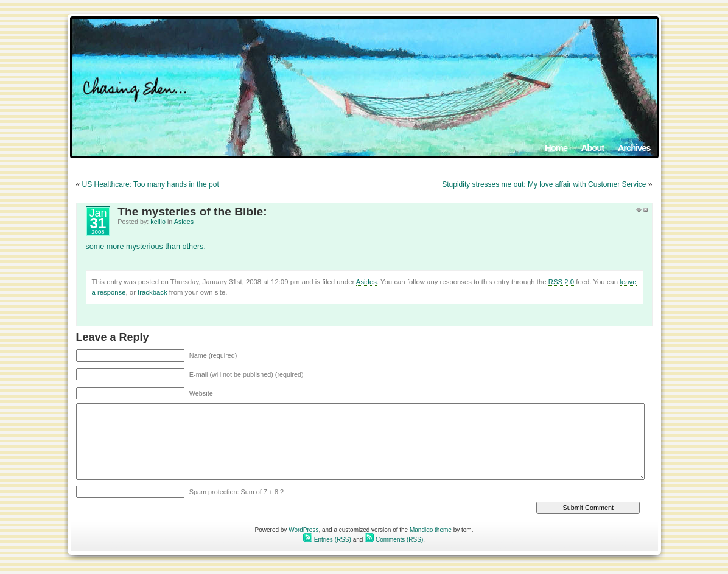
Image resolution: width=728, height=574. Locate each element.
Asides (184, 222)
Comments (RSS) (394, 540)
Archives (634, 148)
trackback (152, 292)
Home (556, 148)
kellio (158, 222)
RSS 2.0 (561, 282)
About (593, 148)
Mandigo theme (431, 530)
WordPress (303, 530)
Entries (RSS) (327, 540)
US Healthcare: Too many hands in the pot (151, 184)
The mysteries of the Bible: (192, 212)
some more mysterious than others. (146, 247)
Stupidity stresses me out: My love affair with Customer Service (544, 184)
